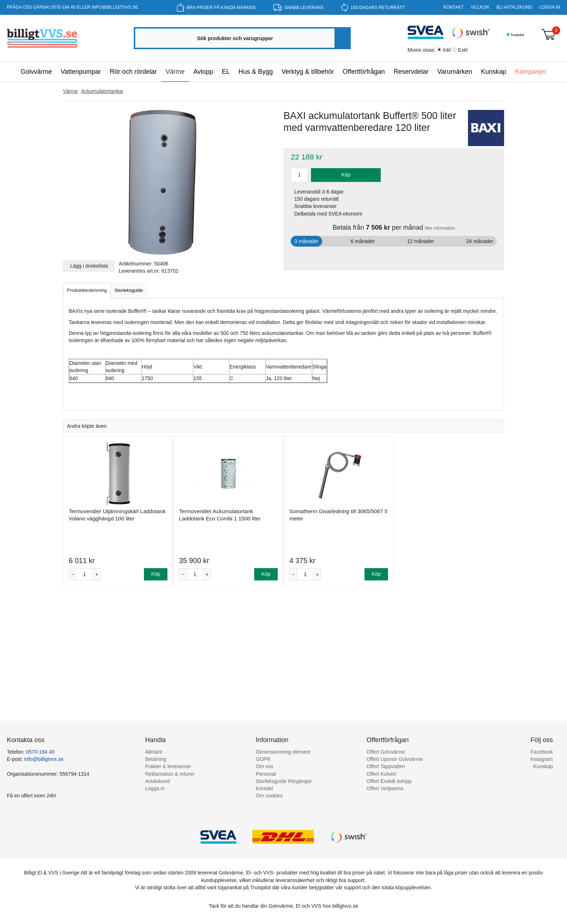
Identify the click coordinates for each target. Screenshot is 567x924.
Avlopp (203, 72)
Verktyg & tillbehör (308, 72)
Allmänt (154, 752)
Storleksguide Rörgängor (284, 781)
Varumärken (455, 72)
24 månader (480, 241)
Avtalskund (158, 781)
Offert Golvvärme (386, 752)
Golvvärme (36, 72)
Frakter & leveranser (168, 766)
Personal (266, 774)
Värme (175, 72)
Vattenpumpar (81, 72)
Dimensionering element (283, 752)
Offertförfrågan (364, 72)
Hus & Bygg (255, 72)
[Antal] (85, 574)
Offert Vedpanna (385, 788)
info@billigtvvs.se (115, 7)
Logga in (550, 7)
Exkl (463, 50)
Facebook (542, 752)
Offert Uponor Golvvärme (395, 759)
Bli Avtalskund (514, 7)
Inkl (447, 50)
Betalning (156, 759)
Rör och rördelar (133, 72)
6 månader (363, 241)
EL (226, 72)
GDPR (263, 759)
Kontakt (453, 7)
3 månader (306, 241)
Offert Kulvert (381, 774)
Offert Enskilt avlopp (389, 781)
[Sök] (342, 38)
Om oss (265, 766)
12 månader (421, 241)
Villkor (480, 7)
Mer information (440, 228)
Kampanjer (531, 72)
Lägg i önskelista (89, 266)
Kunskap (494, 72)
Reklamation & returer (170, 774)
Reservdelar (411, 72)
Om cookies (269, 796)
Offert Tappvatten (386, 766)
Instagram (542, 759)
